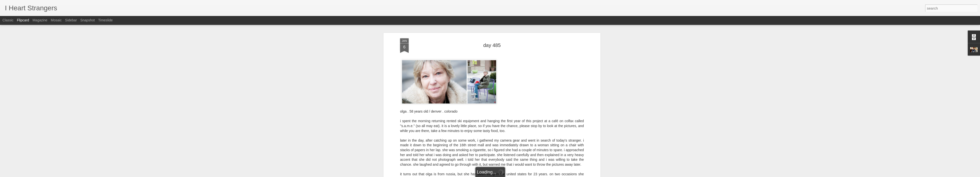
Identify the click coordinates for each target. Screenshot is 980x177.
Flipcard (23, 20)
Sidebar (71, 20)
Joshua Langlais (514, 55)
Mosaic (56, 20)
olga (498, 61)
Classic (8, 20)
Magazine (40, 20)
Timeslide (105, 20)
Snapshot (88, 20)
